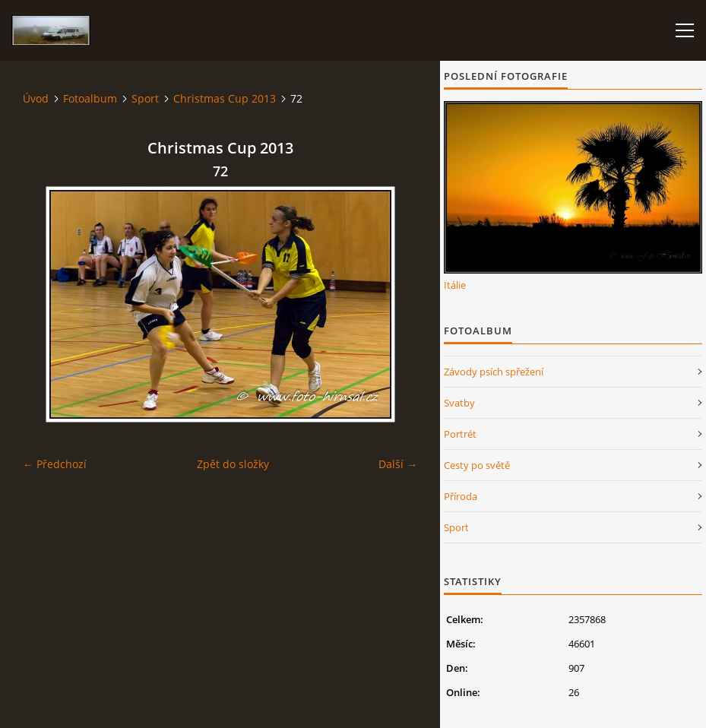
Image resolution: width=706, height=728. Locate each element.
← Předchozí (55, 464)
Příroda (461, 496)
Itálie (455, 285)
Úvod (36, 98)
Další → (398, 464)
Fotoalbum (90, 98)
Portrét (460, 434)
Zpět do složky (233, 464)
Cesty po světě (477, 465)
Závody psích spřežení (494, 372)
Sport (145, 98)
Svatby (459, 403)
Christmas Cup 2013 (225, 98)
